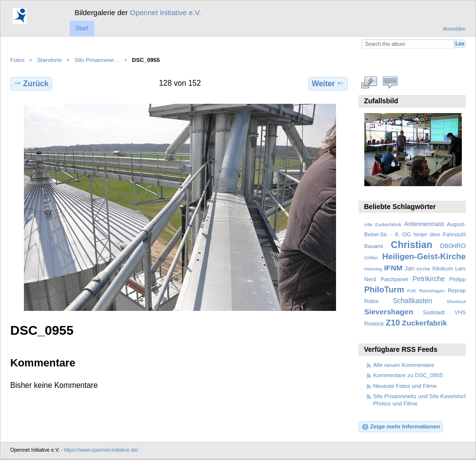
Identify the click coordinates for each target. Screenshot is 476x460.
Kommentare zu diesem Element (390, 82)
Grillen (371, 258)
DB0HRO (453, 246)
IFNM (394, 268)
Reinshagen (432, 291)
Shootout (456, 301)
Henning (373, 269)
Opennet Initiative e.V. (165, 12)
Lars (460, 268)
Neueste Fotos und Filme (405, 386)
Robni (371, 301)
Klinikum (442, 268)
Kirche (423, 269)
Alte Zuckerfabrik (383, 224)
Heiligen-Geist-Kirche (424, 257)
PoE (412, 291)
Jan (410, 268)
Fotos (17, 60)
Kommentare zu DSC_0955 (408, 375)
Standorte (50, 60)
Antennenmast (424, 224)
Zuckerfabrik (425, 323)
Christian (411, 245)
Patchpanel (394, 279)
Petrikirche (429, 279)
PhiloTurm (384, 290)
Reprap (457, 290)
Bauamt (374, 246)
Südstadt (434, 312)
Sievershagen (389, 312)
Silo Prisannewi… (97, 60)
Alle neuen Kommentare (404, 365)
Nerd (370, 279)
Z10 (393, 323)
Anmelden (454, 29)
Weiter (328, 83)
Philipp (457, 279)
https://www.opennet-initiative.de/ (101, 450)
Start (81, 28)
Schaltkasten (413, 301)
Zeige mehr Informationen (401, 427)
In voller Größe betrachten (369, 82)
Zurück (31, 83)
